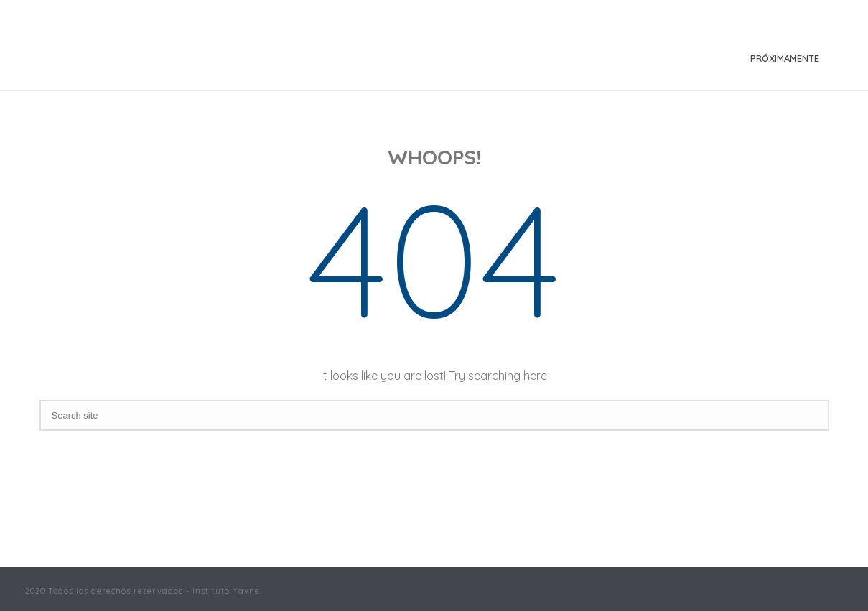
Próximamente (785, 58)
